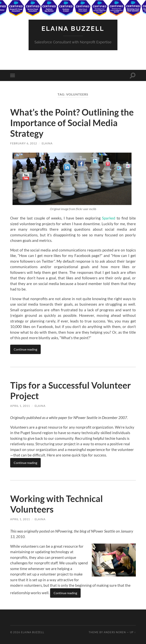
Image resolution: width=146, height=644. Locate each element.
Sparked (109, 218)
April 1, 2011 (20, 406)
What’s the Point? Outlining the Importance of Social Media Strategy (72, 123)
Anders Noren (115, 632)
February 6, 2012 (24, 143)
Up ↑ (133, 632)
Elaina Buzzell (73, 29)
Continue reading (25, 349)
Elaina (47, 143)
